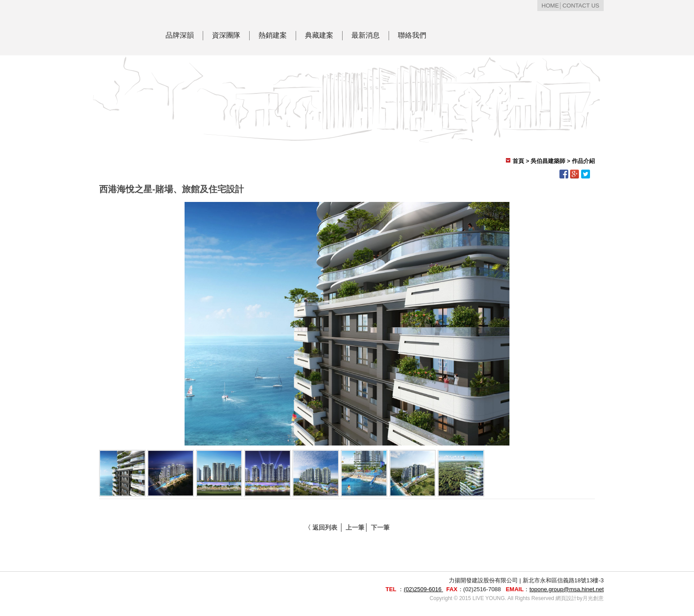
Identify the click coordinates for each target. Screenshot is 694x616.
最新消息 (366, 35)
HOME (550, 6)
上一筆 (355, 527)
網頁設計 (566, 598)
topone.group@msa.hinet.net (567, 589)
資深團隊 (226, 35)
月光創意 (593, 598)
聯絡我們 (412, 35)
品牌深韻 (180, 35)
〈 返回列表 (321, 527)
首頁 (518, 161)
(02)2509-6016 (423, 589)
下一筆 (380, 527)
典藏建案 (319, 35)
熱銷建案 (273, 35)
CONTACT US (581, 6)
